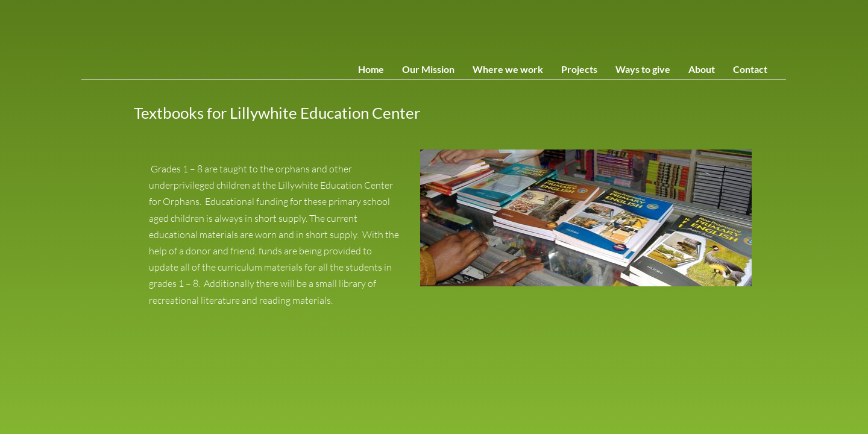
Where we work (508, 69)
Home (371, 69)
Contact (750, 69)
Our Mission (428, 69)
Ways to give (643, 69)
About (702, 69)
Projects (579, 69)
